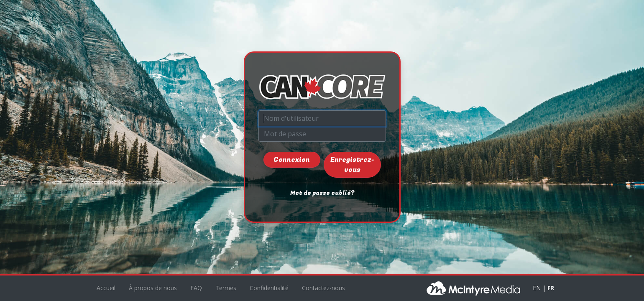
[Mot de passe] (322, 134)
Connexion (292, 160)
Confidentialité (269, 288)
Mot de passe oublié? (322, 193)
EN (537, 288)
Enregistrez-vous (352, 165)
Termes (226, 288)
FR (551, 288)
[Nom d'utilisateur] (322, 118)
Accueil (106, 288)
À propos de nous (153, 288)
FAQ (196, 288)
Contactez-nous (323, 288)
